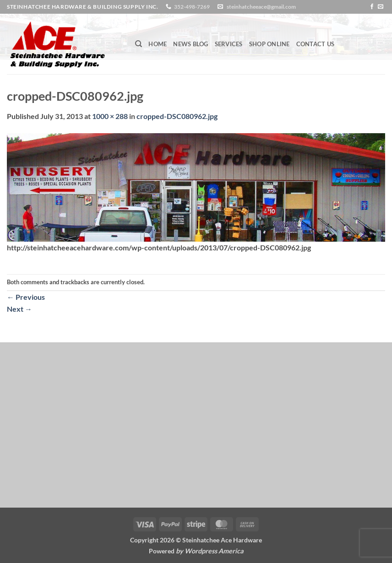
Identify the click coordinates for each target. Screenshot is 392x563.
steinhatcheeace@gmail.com (261, 7)
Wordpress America (214, 551)
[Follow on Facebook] (372, 7)
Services (229, 44)
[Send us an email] (381, 7)
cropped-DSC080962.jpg (177, 116)
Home (158, 44)
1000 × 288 (110, 116)
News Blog (191, 44)
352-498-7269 (192, 7)
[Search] (139, 44)
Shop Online (269, 44)
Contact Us (316, 44)
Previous (26, 297)
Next (19, 309)
